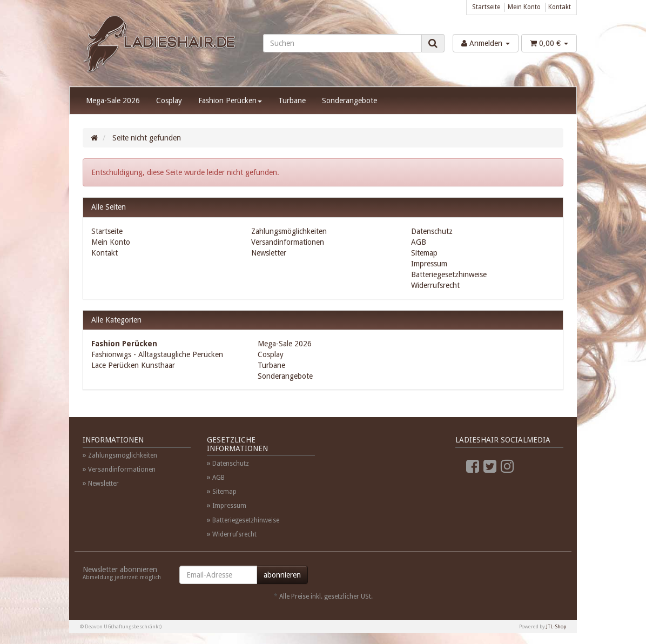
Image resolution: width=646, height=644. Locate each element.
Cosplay (169, 100)
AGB (419, 242)
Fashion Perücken (230, 100)
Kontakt (560, 7)
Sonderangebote (349, 100)
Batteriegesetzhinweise (449, 274)
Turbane (292, 100)
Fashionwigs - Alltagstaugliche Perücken (157, 354)
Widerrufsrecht (435, 285)
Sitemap (424, 253)
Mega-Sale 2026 (113, 100)
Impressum (429, 264)
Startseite (486, 7)
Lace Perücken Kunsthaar (133, 365)
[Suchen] (342, 43)
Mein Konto (524, 7)
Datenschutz (432, 231)
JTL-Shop (556, 626)
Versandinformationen (288, 242)
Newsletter (269, 253)
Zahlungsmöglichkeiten (289, 231)
